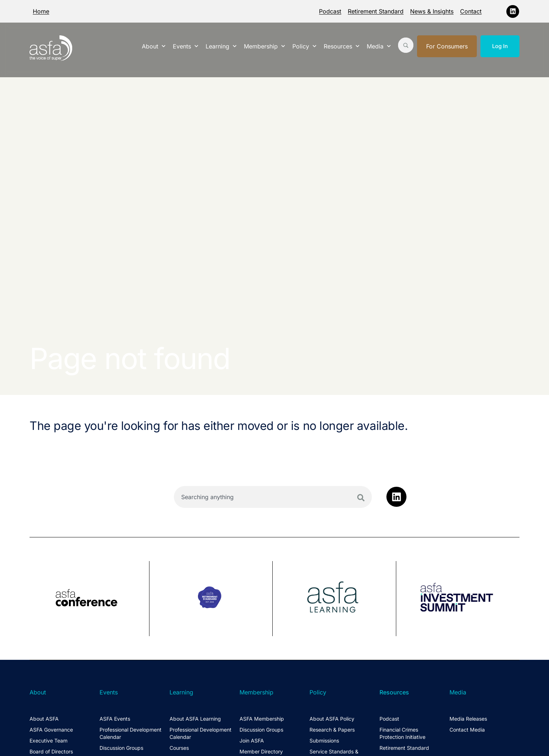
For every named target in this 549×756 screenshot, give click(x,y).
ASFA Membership (262, 719)
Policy (304, 46)
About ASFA (44, 719)
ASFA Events (115, 719)
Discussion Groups (121, 748)
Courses (179, 748)
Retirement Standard (376, 11)
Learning (221, 46)
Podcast (330, 11)
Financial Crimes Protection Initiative (402, 733)
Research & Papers (332, 730)
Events (186, 46)
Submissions (324, 741)
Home (41, 11)
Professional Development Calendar (131, 733)
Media (379, 46)
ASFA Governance (51, 730)
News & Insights (432, 11)
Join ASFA (252, 741)
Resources (342, 46)
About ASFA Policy (332, 719)
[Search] (361, 498)
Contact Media (467, 730)
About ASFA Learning (195, 719)
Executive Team (48, 741)
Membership (264, 46)
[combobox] (273, 497)
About (154, 46)
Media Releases (468, 719)
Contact (471, 11)
